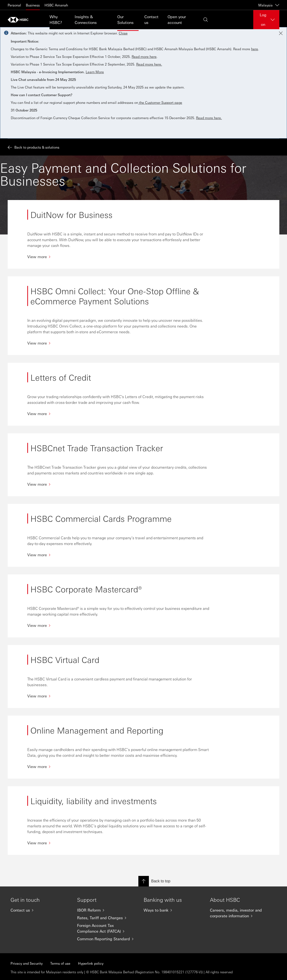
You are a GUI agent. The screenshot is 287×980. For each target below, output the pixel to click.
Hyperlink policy (91, 963)
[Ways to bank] (173, 910)
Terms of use (60, 963)
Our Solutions (125, 19)
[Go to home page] (20, 20)
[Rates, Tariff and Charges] (107, 918)
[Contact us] (40, 910)
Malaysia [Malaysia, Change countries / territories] (269, 5)
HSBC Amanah (56, 5)
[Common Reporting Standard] (107, 939)
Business (33, 5)
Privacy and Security (27, 963)
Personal (14, 5)
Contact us (151, 19)
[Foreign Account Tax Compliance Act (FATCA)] (107, 928)
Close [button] (123, 33)
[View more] (119, 257)
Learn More (95, 72)
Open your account (177, 19)
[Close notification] (281, 33)
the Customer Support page (160, 102)
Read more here (144, 56)
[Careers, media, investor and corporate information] (239, 913)
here (255, 49)
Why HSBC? (56, 19)
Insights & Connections (86, 19)
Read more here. (149, 64)
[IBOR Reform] (107, 910)
